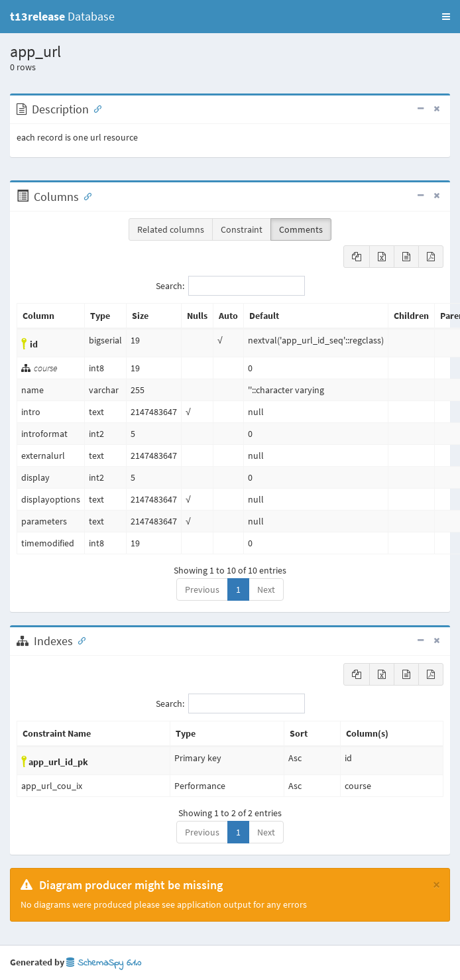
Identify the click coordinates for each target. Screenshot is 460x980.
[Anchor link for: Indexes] (79, 640)
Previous (202, 589)
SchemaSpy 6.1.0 (104, 963)
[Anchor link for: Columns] (85, 196)
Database (62, 16)
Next (266, 589)
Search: (230, 286)
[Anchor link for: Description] (95, 108)
